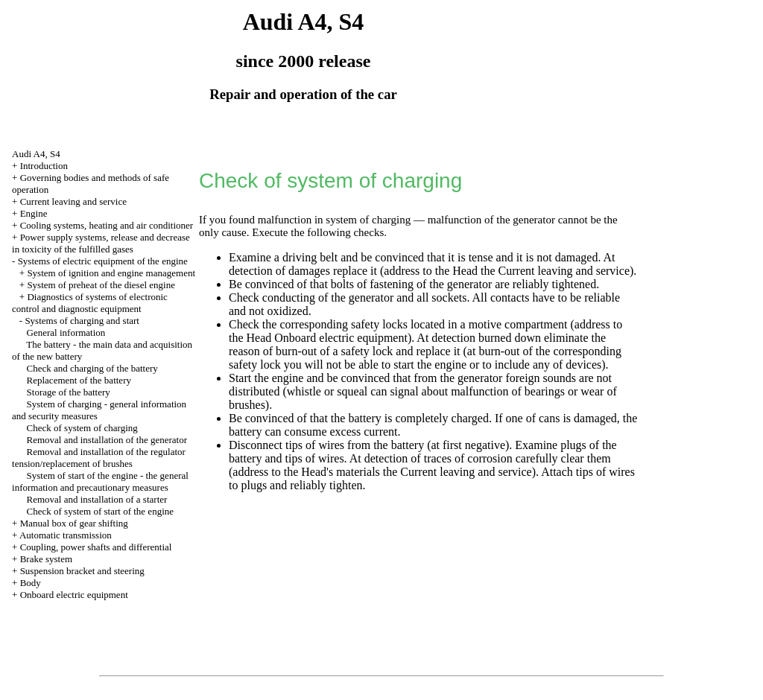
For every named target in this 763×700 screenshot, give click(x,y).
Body (31, 583)
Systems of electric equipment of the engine (103, 261)
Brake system (46, 559)
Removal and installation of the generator (107, 440)
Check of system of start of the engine (100, 511)
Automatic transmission (66, 535)
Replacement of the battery (79, 380)
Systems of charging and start (82, 321)
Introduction (44, 166)
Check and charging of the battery (92, 368)
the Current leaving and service (555, 271)
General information (66, 332)
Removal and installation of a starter (97, 499)
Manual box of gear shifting (74, 523)
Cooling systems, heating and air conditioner (107, 225)
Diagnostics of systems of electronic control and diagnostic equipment (90, 303)
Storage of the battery (69, 392)
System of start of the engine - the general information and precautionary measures (100, 481)
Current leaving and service (73, 201)
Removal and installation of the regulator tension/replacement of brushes (99, 458)
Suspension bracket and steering (82, 571)
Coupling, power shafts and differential (96, 547)
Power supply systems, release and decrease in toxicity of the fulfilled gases (101, 243)
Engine (34, 213)
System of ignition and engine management (111, 273)
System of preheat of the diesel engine (101, 285)
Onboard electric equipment (74, 595)
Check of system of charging (82, 428)
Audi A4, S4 (36, 154)
